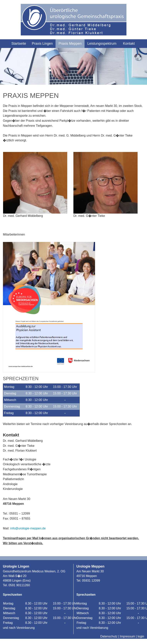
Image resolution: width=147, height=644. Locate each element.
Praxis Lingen (42, 44)
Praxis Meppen (70, 44)
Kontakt (129, 44)
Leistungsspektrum (102, 44)
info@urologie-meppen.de (28, 528)
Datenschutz (109, 636)
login (141, 636)
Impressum (127, 636)
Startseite (19, 44)
